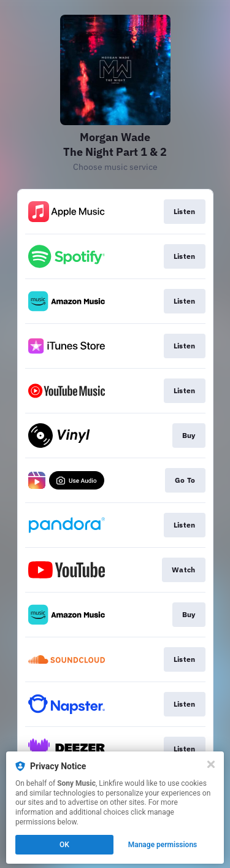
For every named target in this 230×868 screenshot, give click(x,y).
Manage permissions (163, 845)
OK (64, 845)
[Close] (211, 764)
